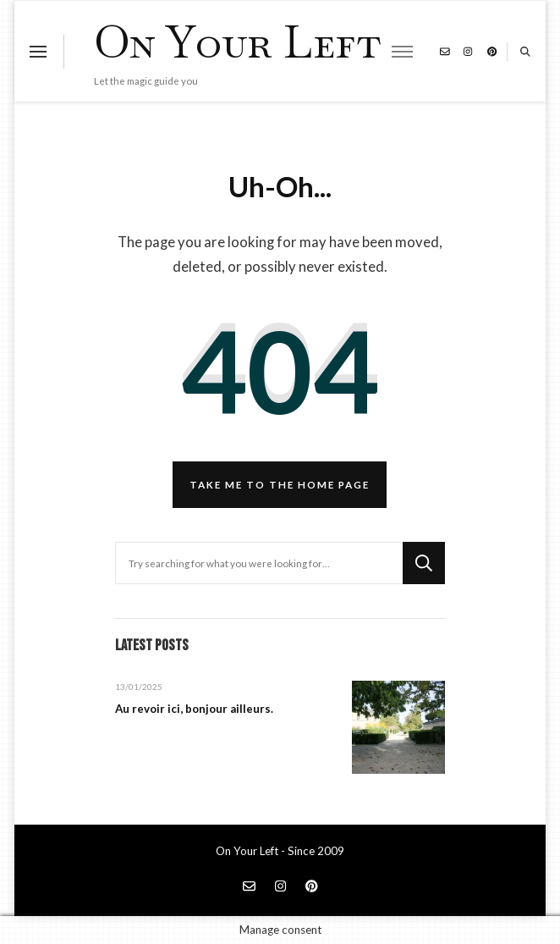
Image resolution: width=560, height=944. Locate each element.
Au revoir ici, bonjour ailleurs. (194, 709)
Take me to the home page (280, 484)
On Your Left (237, 42)
